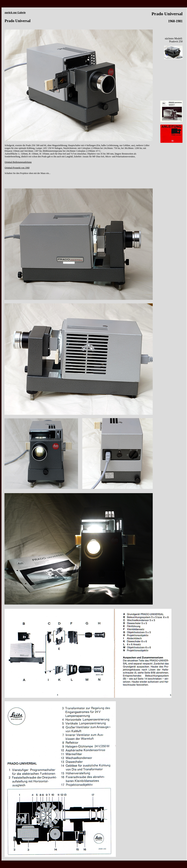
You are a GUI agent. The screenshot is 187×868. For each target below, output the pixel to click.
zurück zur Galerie (15, 13)
